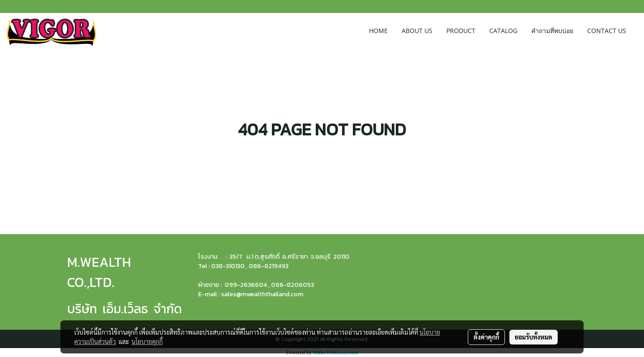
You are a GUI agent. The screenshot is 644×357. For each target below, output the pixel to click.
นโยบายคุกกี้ (147, 341)
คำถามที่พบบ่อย (552, 31)
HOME (378, 31)
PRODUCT (461, 31)
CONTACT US (607, 31)
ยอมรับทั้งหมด (534, 337)
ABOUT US (417, 31)
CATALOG (503, 31)
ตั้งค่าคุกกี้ (486, 337)
